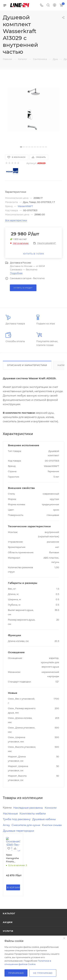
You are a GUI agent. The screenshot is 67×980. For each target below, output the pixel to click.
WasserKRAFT (25, 206)
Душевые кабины (44, 819)
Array (6, 825)
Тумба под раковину (17, 819)
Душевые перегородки (18, 831)
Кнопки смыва (52, 825)
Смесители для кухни (26, 825)
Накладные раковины (28, 808)
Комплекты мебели (33, 814)
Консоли (51, 808)
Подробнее (16, 273)
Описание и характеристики (27, 365)
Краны (7, 807)
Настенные (10, 814)
